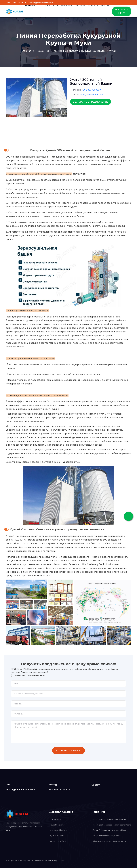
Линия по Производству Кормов (107, 836)
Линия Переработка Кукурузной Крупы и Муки (85, 51)
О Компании (55, 820)
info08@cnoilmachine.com (91, 94)
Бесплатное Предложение (91, 102)
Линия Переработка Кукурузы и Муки (109, 830)
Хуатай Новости (57, 836)
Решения (43, 51)
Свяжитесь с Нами (58, 841)
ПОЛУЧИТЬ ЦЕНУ (122, 11)
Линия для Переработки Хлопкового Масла (112, 825)
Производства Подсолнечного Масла (109, 820)
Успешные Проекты (58, 830)
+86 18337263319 (91, 90)
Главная (26, 51)
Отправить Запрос (68, 751)
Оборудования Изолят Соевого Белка (109, 841)
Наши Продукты (57, 825)
